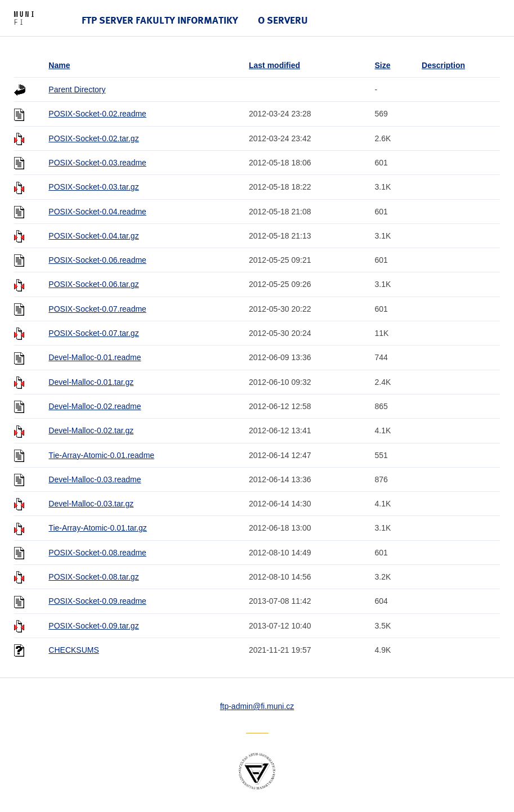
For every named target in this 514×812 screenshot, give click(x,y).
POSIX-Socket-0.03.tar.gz (93, 187)
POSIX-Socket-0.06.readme (97, 260)
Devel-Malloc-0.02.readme (95, 406)
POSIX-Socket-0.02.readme (97, 114)
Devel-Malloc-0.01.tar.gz (91, 382)
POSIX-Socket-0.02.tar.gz (93, 138)
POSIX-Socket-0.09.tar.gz (93, 626)
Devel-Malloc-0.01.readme (95, 357)
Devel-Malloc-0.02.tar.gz (91, 430)
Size (382, 65)
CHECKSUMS (73, 650)
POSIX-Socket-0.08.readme (97, 553)
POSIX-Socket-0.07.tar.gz (93, 333)
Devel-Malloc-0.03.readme (95, 479)
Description (443, 65)
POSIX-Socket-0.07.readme (97, 309)
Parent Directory (77, 89)
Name (59, 65)
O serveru (283, 20)
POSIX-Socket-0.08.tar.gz (93, 577)
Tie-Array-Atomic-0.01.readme (101, 455)
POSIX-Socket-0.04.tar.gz (93, 236)
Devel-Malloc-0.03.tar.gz (91, 504)
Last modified (274, 65)
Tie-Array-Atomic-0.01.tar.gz (98, 528)
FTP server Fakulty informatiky (160, 20)
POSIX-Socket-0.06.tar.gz (93, 284)
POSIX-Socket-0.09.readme (97, 601)
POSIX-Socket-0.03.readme (97, 163)
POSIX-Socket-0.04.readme (97, 212)
